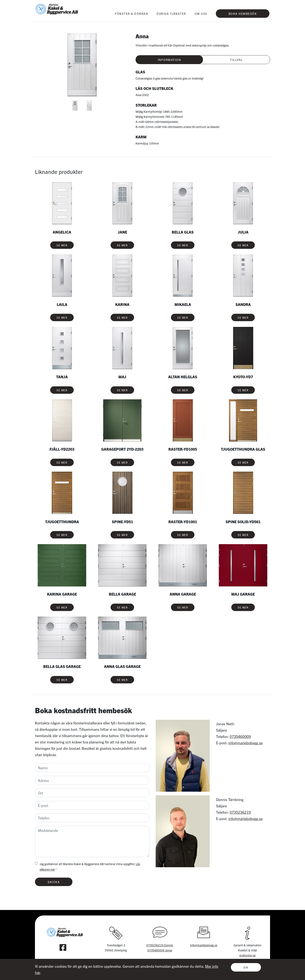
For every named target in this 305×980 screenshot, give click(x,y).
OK (246, 967)
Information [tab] (169, 60)
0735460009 (240, 736)
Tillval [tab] (236, 60)
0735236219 (240, 812)
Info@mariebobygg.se (204, 945)
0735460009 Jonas (160, 950)
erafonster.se (247, 955)
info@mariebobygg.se (245, 743)
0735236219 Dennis (160, 945)
